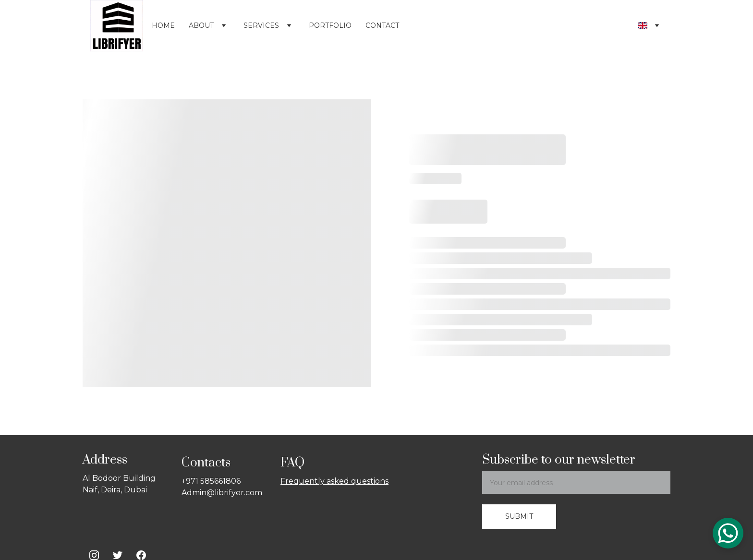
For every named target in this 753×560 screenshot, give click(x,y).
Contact (382, 25)
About (201, 25)
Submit (519, 516)
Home (163, 25)
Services (261, 25)
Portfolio (330, 25)
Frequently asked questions (334, 481)
